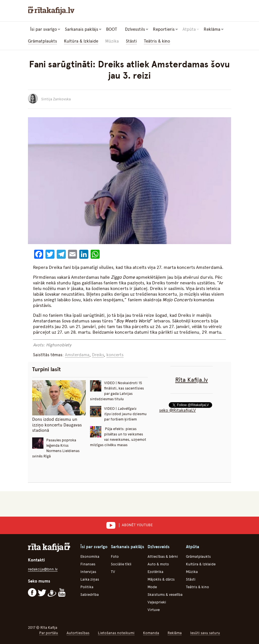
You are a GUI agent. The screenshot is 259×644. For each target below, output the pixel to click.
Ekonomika (90, 556)
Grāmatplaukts (42, 41)
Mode (152, 587)
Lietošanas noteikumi (116, 633)
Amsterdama (77, 355)
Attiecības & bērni (163, 556)
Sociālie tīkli (121, 564)
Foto (115, 556)
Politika (87, 587)
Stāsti (131, 41)
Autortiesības (78, 633)
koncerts (115, 355)
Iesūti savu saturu (205, 633)
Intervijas (88, 572)
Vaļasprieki (157, 602)
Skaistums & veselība (165, 595)
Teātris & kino (157, 41)
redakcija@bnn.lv (43, 569)
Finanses (88, 564)
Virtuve (154, 610)
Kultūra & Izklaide (81, 41)
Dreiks (98, 355)
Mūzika (112, 41)
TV (113, 572)
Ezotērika (155, 572)
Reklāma (175, 633)
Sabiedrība (90, 595)
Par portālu (49, 633)
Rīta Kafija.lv (192, 380)
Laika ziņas (90, 579)
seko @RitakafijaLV (177, 410)
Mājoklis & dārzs (161, 579)
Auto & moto (158, 564)
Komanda (151, 633)
